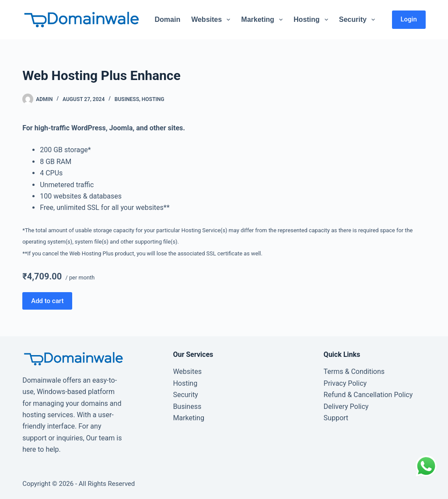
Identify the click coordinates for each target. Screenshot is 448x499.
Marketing (188, 418)
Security (185, 395)
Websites (187, 372)
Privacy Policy (345, 383)
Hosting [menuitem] (313, 20)
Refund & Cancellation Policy (368, 395)
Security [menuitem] (359, 20)
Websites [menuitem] (212, 20)
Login (409, 19)
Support (336, 418)
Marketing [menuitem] (264, 20)
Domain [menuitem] (167, 19)
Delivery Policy (346, 407)
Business (127, 99)
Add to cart (47, 301)
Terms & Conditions (354, 372)
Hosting (153, 99)
